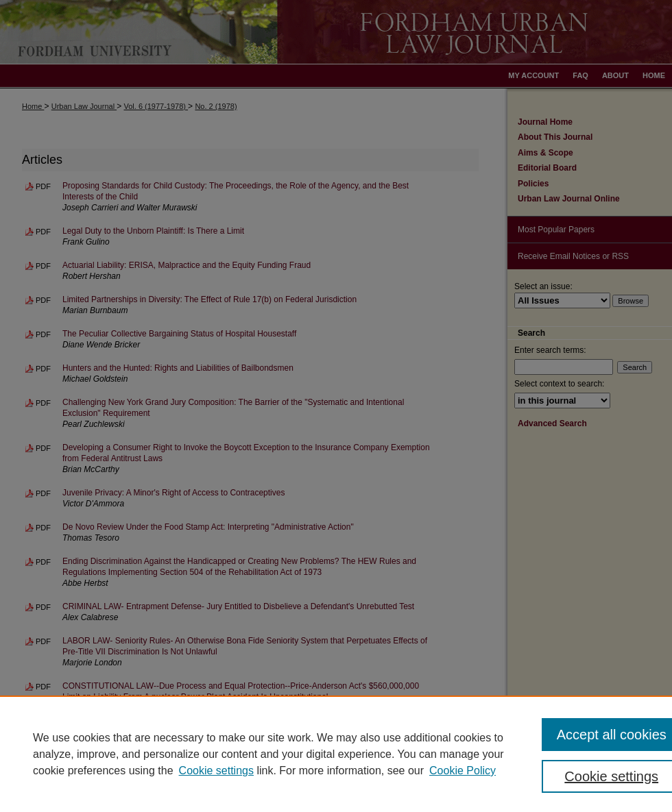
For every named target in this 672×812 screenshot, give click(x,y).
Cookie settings (216, 771)
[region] (336, 754)
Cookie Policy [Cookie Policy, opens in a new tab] (463, 771)
